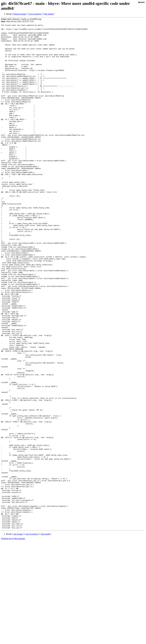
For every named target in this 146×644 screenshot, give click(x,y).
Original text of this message (13, 639)
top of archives (35, 14)
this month (49, 14)
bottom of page (20, 14)
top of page (18, 635)
